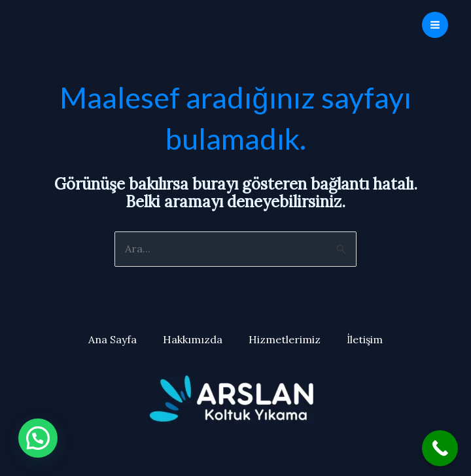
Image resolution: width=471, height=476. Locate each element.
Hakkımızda (193, 339)
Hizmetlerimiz (285, 339)
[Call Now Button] (440, 448)
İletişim (365, 339)
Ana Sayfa (113, 339)
